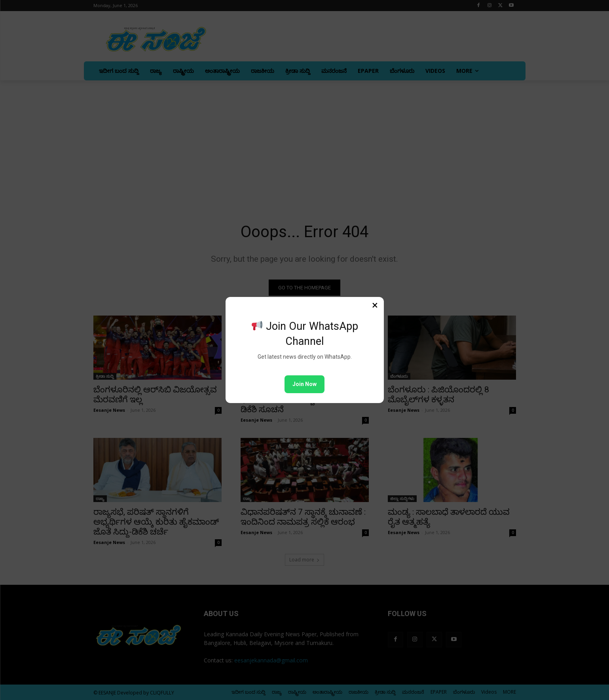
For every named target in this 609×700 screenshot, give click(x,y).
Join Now (304, 384)
